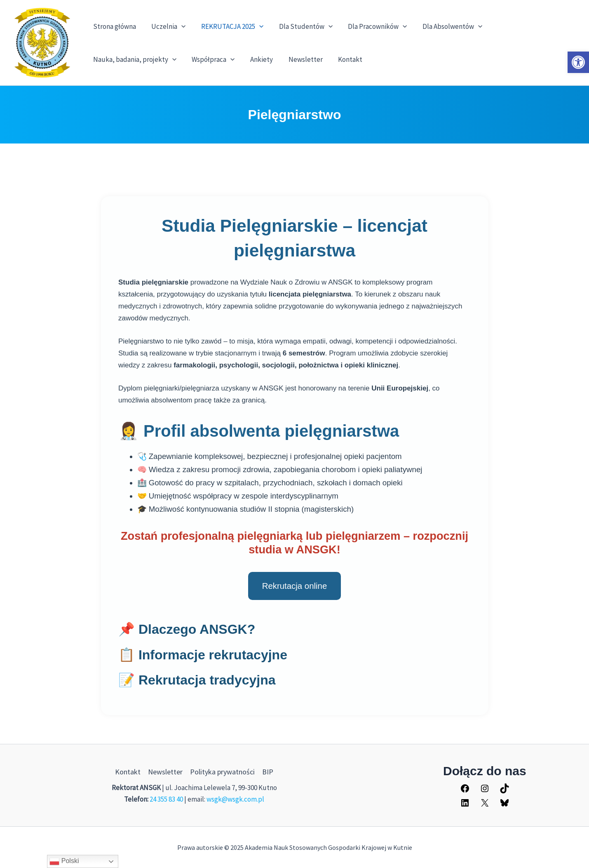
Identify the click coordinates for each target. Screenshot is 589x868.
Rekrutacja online (295, 586)
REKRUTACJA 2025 (229, 26)
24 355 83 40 (166, 799)
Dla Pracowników (371, 26)
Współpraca (211, 59)
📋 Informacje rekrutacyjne (203, 655)
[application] (179, 26)
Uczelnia (166, 26)
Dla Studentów (300, 26)
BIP (268, 772)
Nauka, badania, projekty (134, 59)
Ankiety (258, 59)
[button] (578, 62)
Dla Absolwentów (445, 26)
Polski (64, 861)
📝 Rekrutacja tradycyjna (197, 680)
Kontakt (344, 59)
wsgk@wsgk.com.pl (235, 799)
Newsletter (300, 59)
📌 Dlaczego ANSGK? (187, 629)
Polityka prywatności (222, 772)
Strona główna (114, 26)
